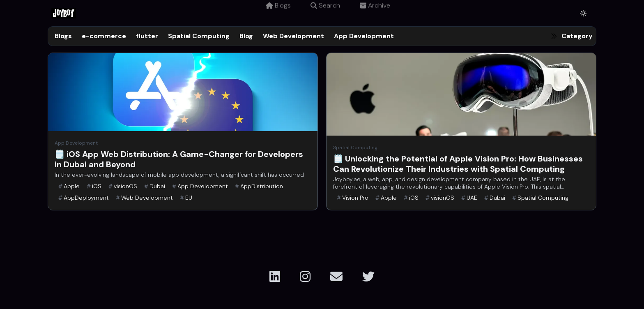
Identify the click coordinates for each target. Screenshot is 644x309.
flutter (147, 36)
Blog (246, 36)
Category (577, 36)
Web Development (293, 36)
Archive (375, 13)
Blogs (278, 13)
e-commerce (104, 36)
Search (325, 13)
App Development (364, 36)
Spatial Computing (199, 36)
